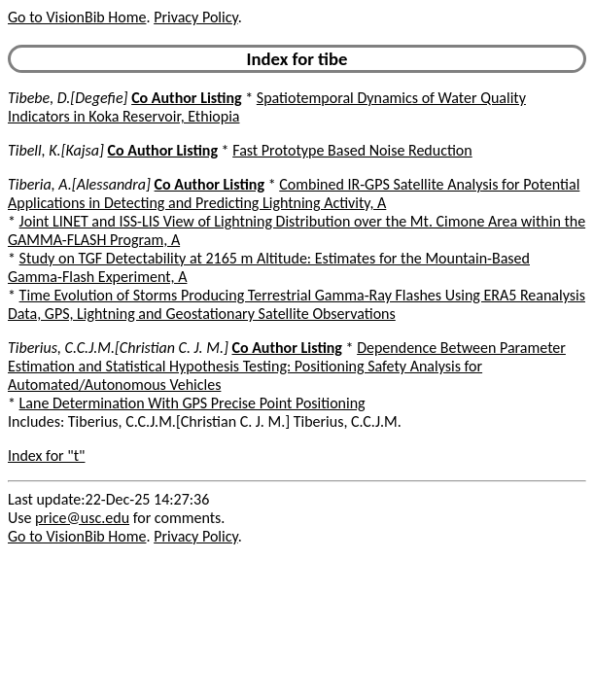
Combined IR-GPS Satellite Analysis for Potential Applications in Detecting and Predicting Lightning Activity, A (294, 193)
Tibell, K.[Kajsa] (56, 150)
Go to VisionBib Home (77, 17)
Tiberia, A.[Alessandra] (79, 184)
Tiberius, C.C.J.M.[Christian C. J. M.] (118, 348)
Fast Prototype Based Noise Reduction (352, 150)
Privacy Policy (195, 17)
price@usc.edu (82, 518)
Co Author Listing (186, 98)
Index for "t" (46, 455)
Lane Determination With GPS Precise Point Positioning (192, 403)
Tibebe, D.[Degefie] (68, 98)
